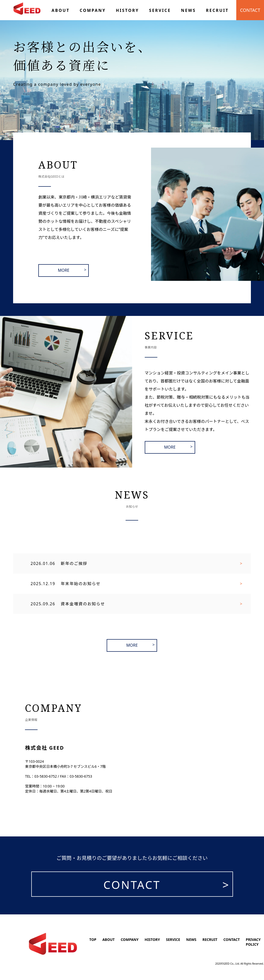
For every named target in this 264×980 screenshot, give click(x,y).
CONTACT (250, 10)
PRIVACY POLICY (253, 942)
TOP (93, 940)
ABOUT (109, 940)
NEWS (191, 940)
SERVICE (173, 940)
